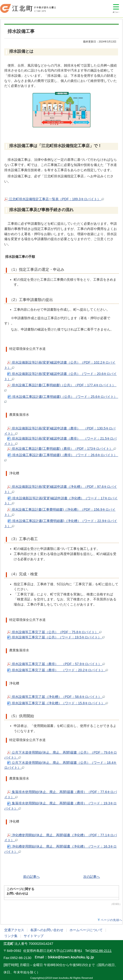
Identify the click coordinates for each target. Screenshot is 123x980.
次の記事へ (92, 877)
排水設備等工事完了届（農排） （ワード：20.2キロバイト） (57, 670)
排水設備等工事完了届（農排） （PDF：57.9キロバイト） (56, 664)
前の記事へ (31, 877)
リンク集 (11, 936)
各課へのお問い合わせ (47, 930)
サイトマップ (34, 936)
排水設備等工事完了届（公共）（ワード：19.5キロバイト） (56, 637)
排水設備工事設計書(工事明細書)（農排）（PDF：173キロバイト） (61, 449)
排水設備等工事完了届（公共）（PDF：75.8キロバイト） (54, 632)
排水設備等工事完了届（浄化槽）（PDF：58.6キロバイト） (56, 697)
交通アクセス (14, 930)
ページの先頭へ (112, 920)
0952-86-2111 (101, 951)
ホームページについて (86, 930)
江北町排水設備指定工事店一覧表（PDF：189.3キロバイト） (54, 199)
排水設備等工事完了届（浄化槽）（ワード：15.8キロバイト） (57, 703)
